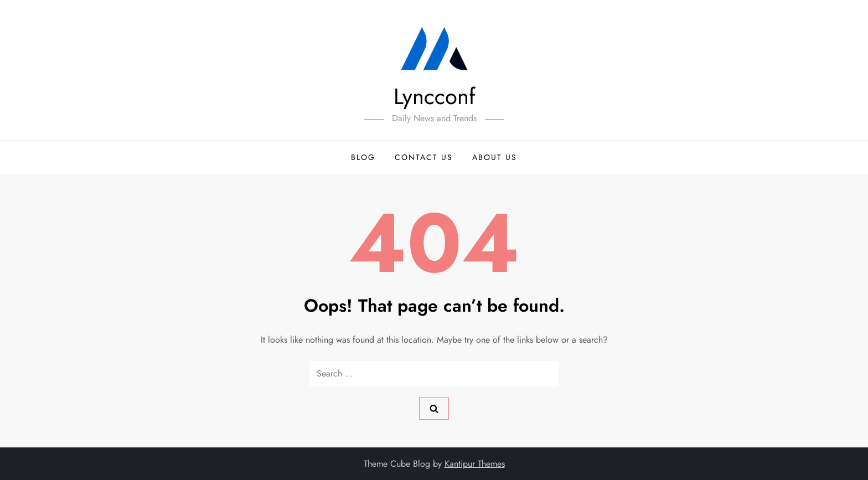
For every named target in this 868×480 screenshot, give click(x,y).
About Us (495, 157)
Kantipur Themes (475, 464)
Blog (363, 157)
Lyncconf (434, 96)
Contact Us (424, 157)
